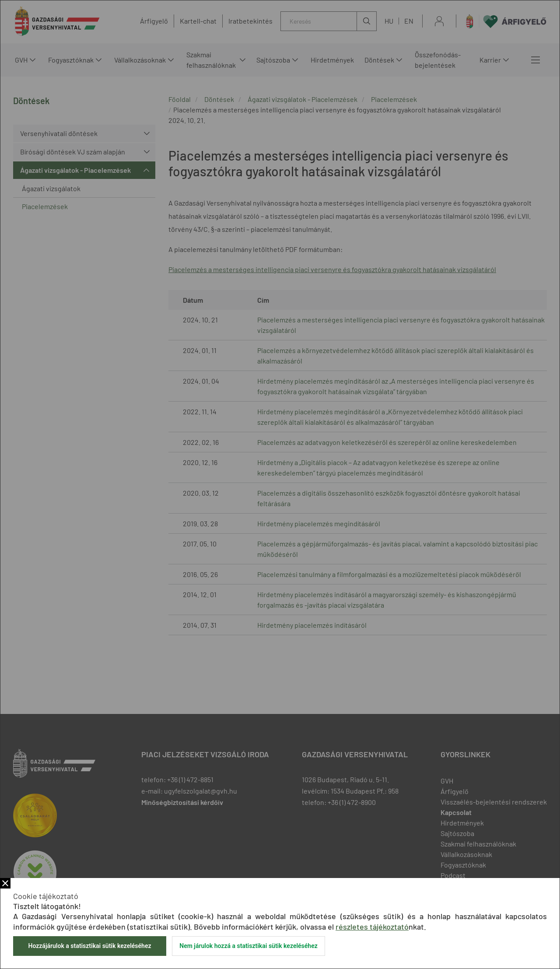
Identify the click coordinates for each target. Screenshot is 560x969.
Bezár (5, 883)
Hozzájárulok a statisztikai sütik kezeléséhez (89, 946)
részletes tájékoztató (372, 927)
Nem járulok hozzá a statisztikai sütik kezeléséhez (248, 946)
